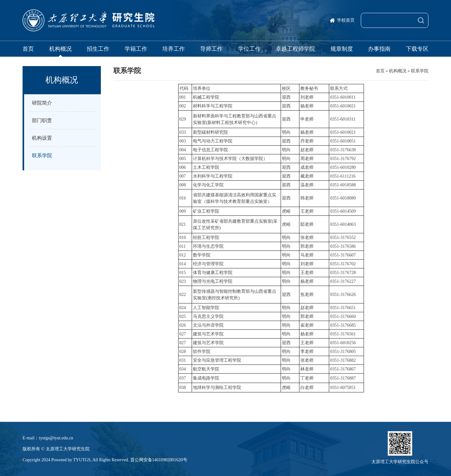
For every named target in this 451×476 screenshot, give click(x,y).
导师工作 (211, 49)
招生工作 (98, 49)
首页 (28, 49)
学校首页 (346, 20)
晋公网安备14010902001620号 (159, 460)
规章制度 (342, 49)
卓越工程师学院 (295, 49)
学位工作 (249, 49)
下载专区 (417, 49)
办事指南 (379, 49)
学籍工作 (136, 49)
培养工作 (174, 49)
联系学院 (420, 71)
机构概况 (60, 49)
